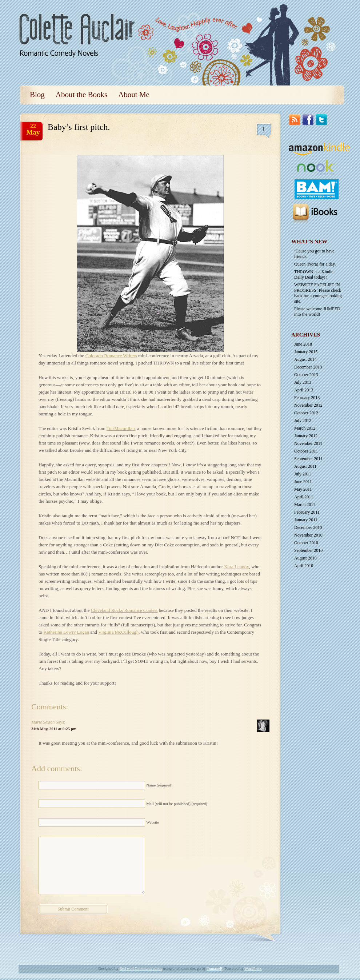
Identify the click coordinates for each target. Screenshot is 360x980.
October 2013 (306, 375)
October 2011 (306, 451)
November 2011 (308, 443)
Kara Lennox (236, 567)
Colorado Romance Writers (111, 356)
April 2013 (304, 390)
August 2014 (305, 359)
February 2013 (307, 398)
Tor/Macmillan (121, 428)
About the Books (81, 95)
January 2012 (306, 436)
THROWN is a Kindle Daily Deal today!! (314, 274)
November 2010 (308, 535)
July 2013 (303, 382)
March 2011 (305, 505)
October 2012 (306, 413)
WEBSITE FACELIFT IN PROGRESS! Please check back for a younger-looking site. (318, 293)
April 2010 (304, 566)
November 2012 (308, 405)
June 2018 (303, 344)
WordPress (253, 968)
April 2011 (304, 497)
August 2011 (305, 466)
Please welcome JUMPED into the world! (317, 312)
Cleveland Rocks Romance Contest (124, 610)
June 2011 (303, 482)
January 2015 (306, 352)
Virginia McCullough (118, 632)
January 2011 (306, 520)
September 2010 (308, 550)
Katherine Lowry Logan (66, 632)
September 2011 (308, 459)
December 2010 (308, 527)
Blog (37, 95)
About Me (134, 95)
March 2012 (305, 428)
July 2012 (303, 421)
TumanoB (215, 968)
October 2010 (306, 543)
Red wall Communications (141, 968)
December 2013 (308, 367)
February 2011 (307, 512)
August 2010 (305, 558)
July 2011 (303, 474)
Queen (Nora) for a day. (315, 264)
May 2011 (303, 489)
